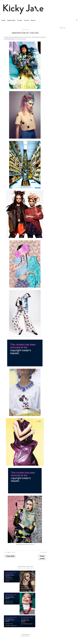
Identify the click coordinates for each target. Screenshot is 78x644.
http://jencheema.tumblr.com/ (27, 544)
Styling (20, 20)
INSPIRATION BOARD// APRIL (26, 612)
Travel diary (11, 20)
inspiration (25, 29)
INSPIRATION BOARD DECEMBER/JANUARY (27, 623)
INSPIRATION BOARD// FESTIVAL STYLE (27, 588)
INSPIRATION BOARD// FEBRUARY (11, 625)
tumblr (22, 37)
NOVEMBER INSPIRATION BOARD (9, 579)
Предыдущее (42, 557)
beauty (33, 20)
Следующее (10, 556)
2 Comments (43, 552)
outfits (27, 20)
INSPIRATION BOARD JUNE (9, 602)
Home (3, 20)
